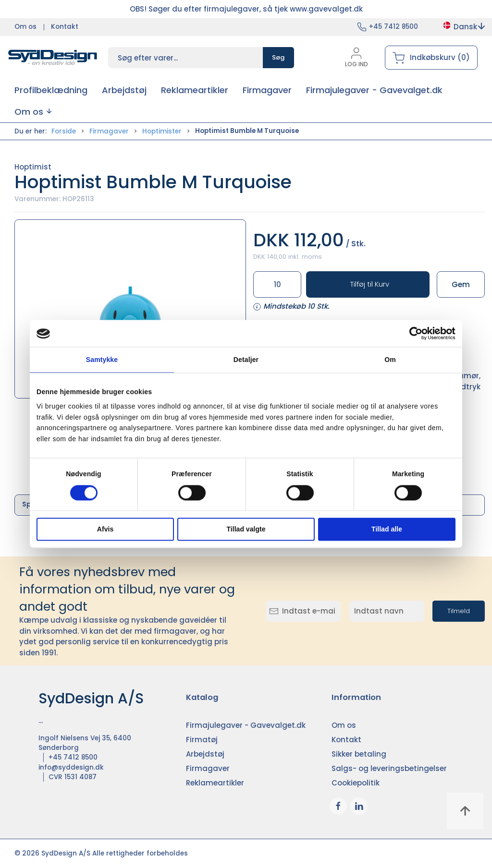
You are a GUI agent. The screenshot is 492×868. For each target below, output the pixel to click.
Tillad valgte (246, 529)
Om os (25, 27)
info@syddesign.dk (71, 767)
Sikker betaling (359, 754)
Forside (64, 131)
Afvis (105, 529)
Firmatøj (202, 740)
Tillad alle (387, 529)
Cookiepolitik (356, 783)
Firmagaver (109, 131)
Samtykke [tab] (102, 360)
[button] (33, 112)
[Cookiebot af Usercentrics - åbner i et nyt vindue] (413, 334)
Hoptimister (162, 131)
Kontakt (65, 27)
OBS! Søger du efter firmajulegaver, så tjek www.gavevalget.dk (246, 9)
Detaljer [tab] (246, 360)
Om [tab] (390, 360)
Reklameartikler (215, 783)
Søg (278, 57)
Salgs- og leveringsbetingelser (389, 768)
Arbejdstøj (205, 754)
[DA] (53, 58)
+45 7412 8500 (394, 27)
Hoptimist (33, 167)
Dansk (463, 27)
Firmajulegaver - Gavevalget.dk (246, 725)
